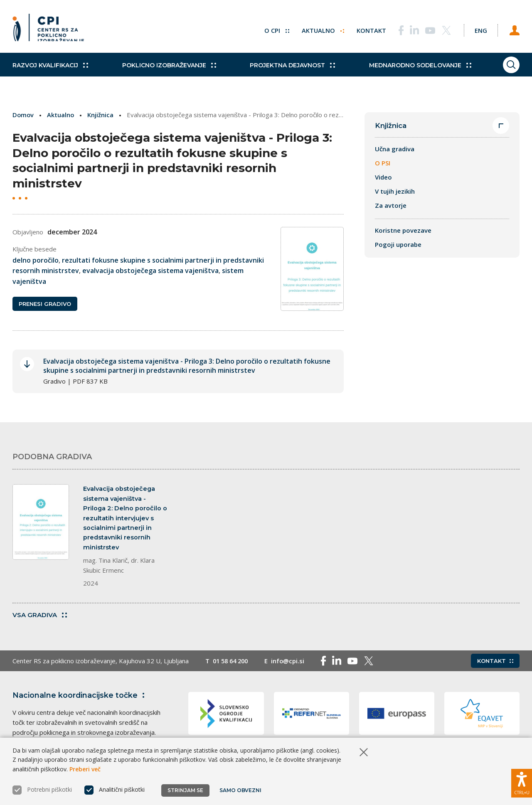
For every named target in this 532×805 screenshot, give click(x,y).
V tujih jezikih (395, 192)
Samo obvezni (241, 790)
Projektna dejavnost (283, 71)
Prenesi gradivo (45, 304)
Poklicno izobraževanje (164, 71)
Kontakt (366, 29)
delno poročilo (36, 260)
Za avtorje (391, 206)
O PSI (383, 163)
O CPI (271, 29)
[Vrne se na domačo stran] (48, 29)
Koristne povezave (403, 231)
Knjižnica (102, 115)
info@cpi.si (292, 667)
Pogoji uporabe (398, 245)
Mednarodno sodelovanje (406, 71)
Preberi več (85, 769)
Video (383, 177)
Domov (23, 115)
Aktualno (318, 29)
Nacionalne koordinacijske (80, 701)
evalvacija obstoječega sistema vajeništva (150, 271)
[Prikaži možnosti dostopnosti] (522, 782)
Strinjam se (185, 790)
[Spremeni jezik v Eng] (478, 29)
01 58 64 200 (232, 667)
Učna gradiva (395, 149)
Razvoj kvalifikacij (50, 71)
